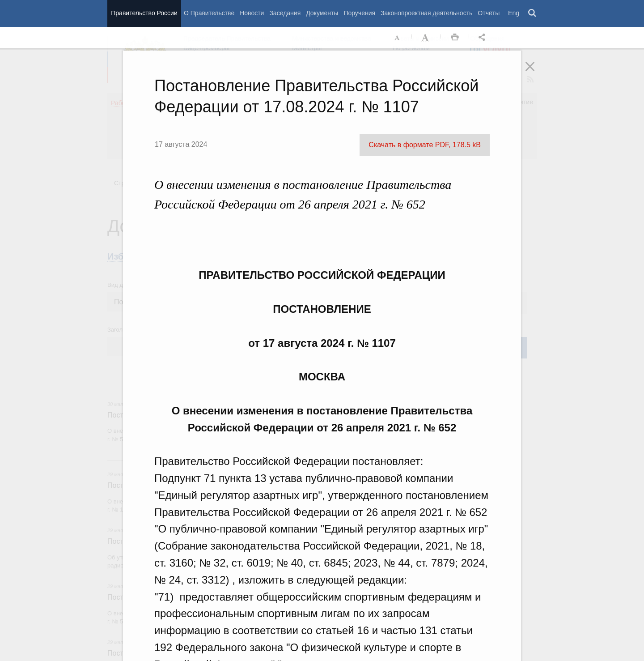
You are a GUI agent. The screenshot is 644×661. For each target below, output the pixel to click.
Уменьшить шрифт (398, 38)
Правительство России (144, 13)
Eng (514, 13)
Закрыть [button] (536, 72)
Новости (252, 13)
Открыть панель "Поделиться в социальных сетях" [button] (483, 38)
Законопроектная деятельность (426, 13)
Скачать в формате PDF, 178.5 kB (425, 145)
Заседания (285, 13)
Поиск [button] (533, 13)
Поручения (359, 13)
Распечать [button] (455, 38)
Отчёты (489, 13)
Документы (322, 13)
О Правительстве (209, 13)
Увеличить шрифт (426, 38)
